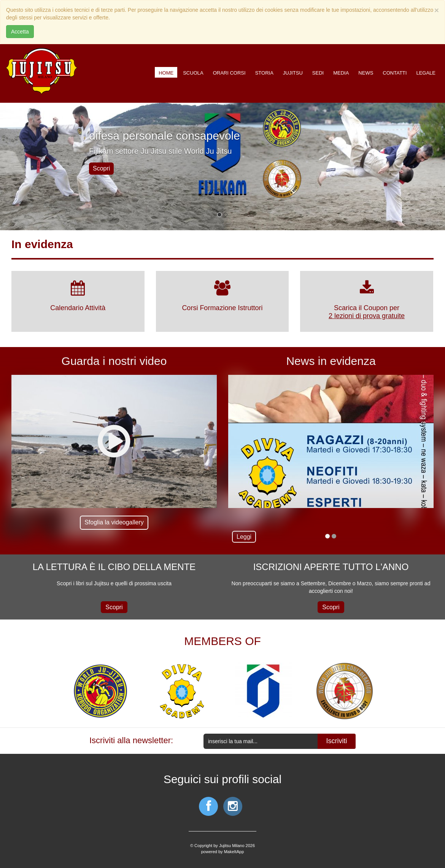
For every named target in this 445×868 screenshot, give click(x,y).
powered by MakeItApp (223, 852)
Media (341, 73)
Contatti (395, 73)
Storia (264, 73)
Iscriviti (337, 741)
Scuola (193, 73)
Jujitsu (293, 73)
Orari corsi (229, 73)
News (366, 73)
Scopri (101, 168)
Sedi (318, 73)
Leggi (244, 537)
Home (166, 73)
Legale (426, 73)
